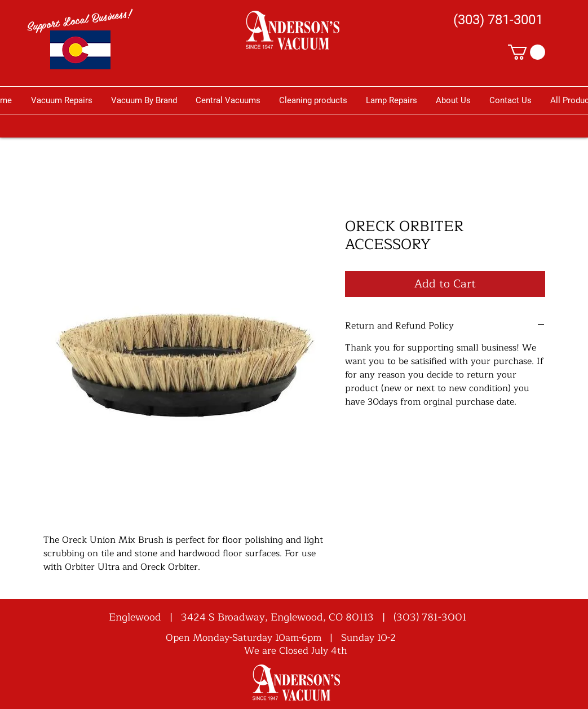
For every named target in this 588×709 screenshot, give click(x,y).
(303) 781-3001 (430, 617)
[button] (527, 52)
